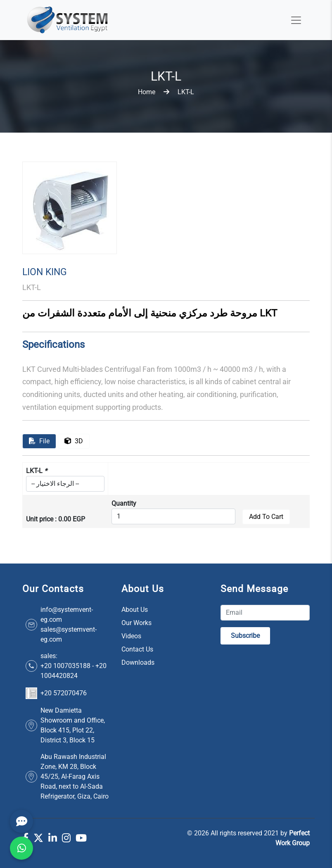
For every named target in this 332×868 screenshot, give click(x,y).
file (39, 441)
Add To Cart (266, 517)
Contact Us (137, 649)
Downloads (138, 662)
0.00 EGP (72, 519)
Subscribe (245, 636)
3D (74, 441)
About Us (135, 610)
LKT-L (37, 471)
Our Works (136, 623)
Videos (131, 636)
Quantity (124, 503)
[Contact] (21, 821)
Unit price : (41, 519)
